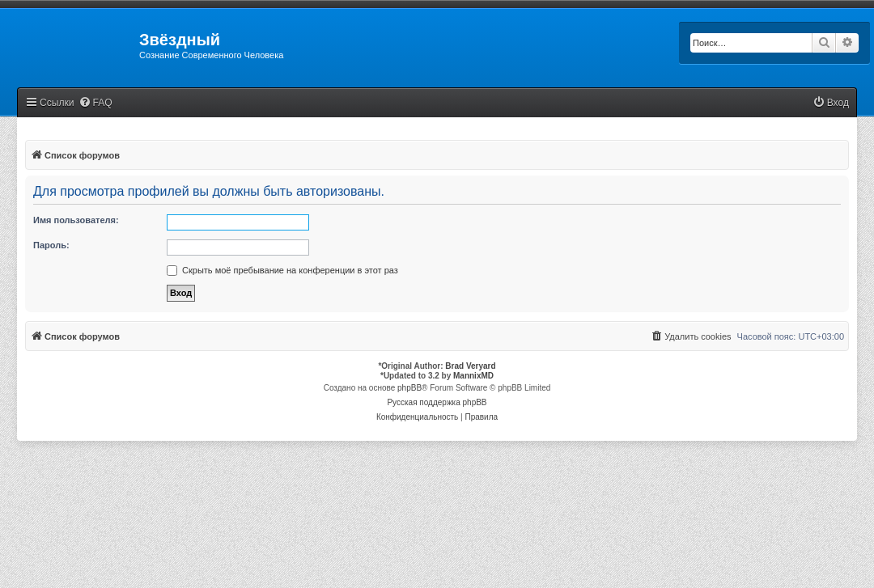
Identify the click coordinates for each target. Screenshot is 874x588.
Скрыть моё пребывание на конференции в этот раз (282, 270)
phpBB (409, 388)
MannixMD (473, 376)
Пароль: (51, 245)
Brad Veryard (470, 366)
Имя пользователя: (76, 220)
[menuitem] (95, 103)
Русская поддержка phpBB (437, 402)
